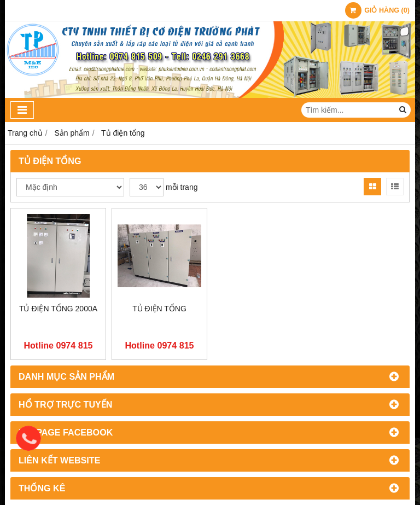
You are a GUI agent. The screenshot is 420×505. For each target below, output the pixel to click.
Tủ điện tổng (159, 309)
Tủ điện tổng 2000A (58, 309)
